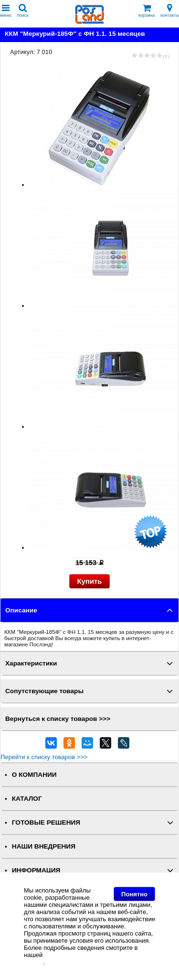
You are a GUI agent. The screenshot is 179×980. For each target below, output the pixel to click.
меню (6, 11)
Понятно (134, 894)
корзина (147, 11)
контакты (170, 11)
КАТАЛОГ (27, 799)
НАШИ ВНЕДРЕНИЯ (44, 846)
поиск (23, 11)
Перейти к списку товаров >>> (44, 757)
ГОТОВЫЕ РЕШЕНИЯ (46, 822)
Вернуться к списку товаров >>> (58, 719)
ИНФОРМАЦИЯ (36, 870)
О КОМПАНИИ (34, 775)
